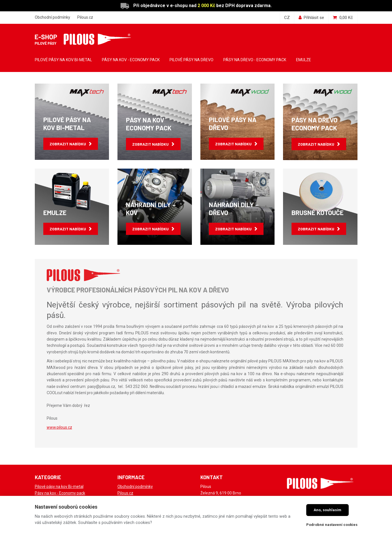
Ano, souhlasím (327, 510)
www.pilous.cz (59, 427)
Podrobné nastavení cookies (332, 525)
